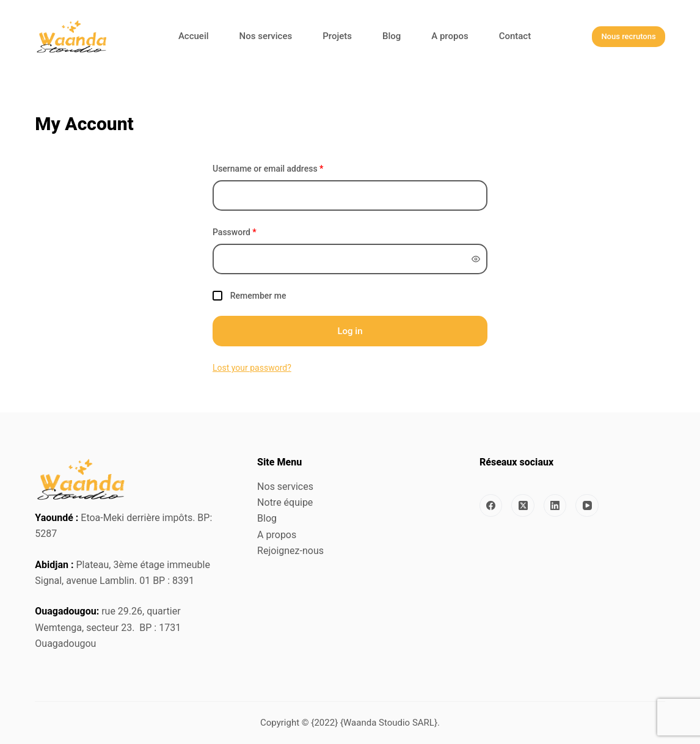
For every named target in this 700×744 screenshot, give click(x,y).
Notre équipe (285, 502)
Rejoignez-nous (290, 551)
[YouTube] (587, 506)
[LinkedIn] (555, 506)
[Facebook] (491, 506)
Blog (267, 518)
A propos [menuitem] (450, 36)
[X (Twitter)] (523, 506)
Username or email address (268, 169)
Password (235, 232)
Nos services (285, 487)
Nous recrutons (628, 36)
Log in (350, 331)
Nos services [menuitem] (266, 36)
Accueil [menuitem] (194, 36)
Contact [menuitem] (515, 36)
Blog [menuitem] (392, 36)
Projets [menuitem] (337, 36)
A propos (277, 535)
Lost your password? (252, 368)
